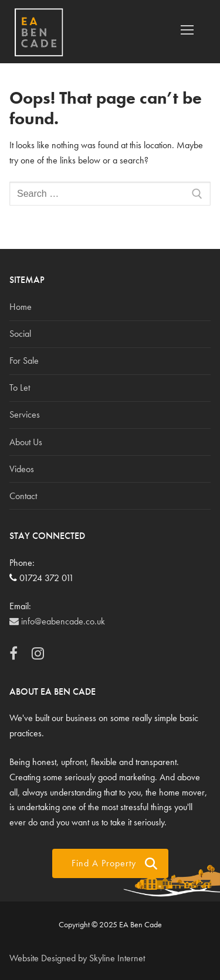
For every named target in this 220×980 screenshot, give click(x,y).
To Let (20, 387)
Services (25, 414)
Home (21, 307)
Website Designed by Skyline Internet (77, 958)
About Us (26, 442)
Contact (23, 496)
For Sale (24, 361)
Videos (22, 469)
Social (20, 334)
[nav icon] (187, 30)
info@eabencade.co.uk (57, 621)
